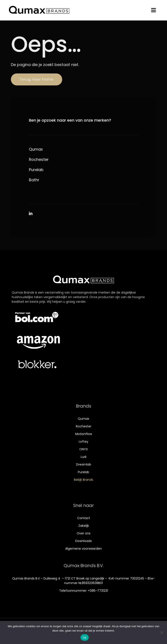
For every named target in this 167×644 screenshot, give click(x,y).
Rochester (39, 160)
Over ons (84, 533)
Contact (84, 518)
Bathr (34, 180)
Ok (84, 638)
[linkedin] (31, 213)
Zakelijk (84, 526)
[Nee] (162, 632)
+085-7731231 (98, 591)
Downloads (83, 541)
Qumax (36, 149)
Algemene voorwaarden (83, 549)
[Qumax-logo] (39, 6)
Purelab (36, 170)
